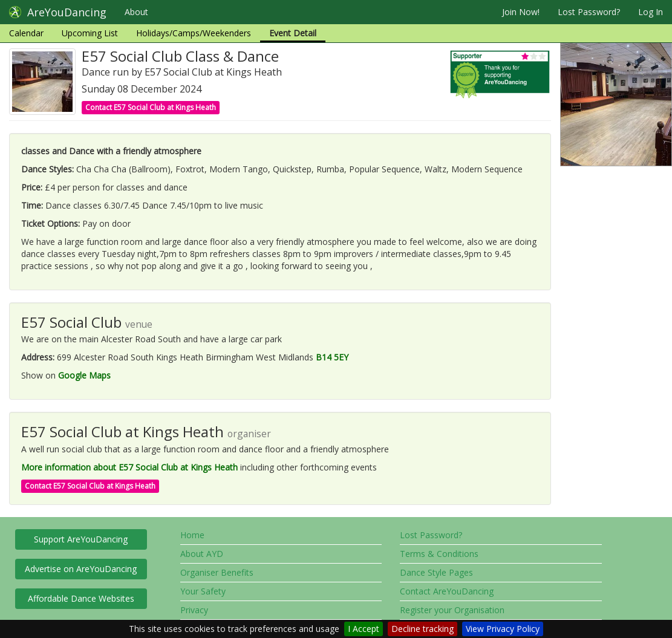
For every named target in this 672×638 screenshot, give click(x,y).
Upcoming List (90, 33)
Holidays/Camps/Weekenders (194, 33)
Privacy (194, 610)
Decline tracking (422, 629)
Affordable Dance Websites (81, 598)
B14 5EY (332, 357)
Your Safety (203, 591)
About (136, 12)
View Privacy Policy (503, 629)
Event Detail (293, 33)
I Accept (364, 629)
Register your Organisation (452, 610)
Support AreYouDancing (81, 539)
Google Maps (84, 375)
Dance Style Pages (436, 572)
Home (192, 535)
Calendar (26, 33)
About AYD (202, 554)
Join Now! (521, 12)
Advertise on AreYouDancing (81, 569)
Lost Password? (589, 12)
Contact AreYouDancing (447, 591)
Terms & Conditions (439, 554)
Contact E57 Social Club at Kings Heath (151, 107)
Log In (651, 12)
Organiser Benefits (217, 572)
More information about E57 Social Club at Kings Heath (129, 467)
